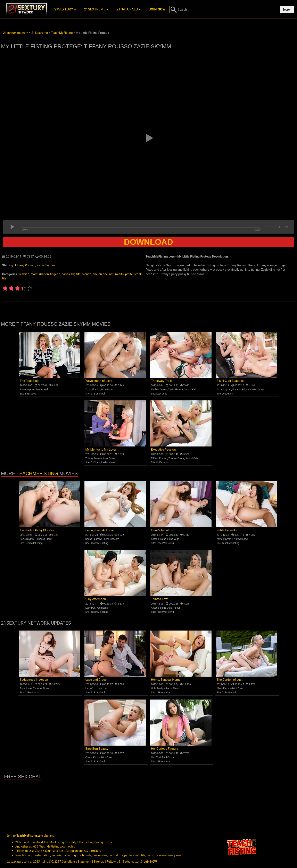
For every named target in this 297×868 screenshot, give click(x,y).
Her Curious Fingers (165, 749)
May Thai (156, 757)
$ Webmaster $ (132, 862)
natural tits (116, 274)
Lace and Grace (96, 680)
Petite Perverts (227, 530)
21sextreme (96, 9)
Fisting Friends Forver (100, 530)
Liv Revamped (240, 539)
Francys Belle (240, 390)
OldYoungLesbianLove (103, 462)
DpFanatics (163, 462)
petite (129, 274)
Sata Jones (26, 688)
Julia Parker (174, 608)
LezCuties (31, 394)
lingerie (55, 274)
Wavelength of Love (99, 381)
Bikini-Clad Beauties (230, 381)
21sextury (65, 9)
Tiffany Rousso (25, 265)
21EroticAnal (98, 394)
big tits (76, 274)
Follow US (113, 862)
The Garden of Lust (230, 680)
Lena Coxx (91, 688)
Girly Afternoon (96, 599)
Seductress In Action (34, 680)
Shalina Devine (159, 390)
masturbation (40, 274)
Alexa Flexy (223, 688)
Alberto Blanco (172, 688)
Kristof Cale (192, 458)
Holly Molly (157, 688)
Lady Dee (90, 608)
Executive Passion (163, 450)
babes (66, 274)
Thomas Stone (176, 458)
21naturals (129, 9)
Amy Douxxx (110, 458)
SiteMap (99, 862)
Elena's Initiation (162, 530)
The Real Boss (30, 381)
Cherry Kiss (92, 757)
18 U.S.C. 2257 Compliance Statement (67, 862)
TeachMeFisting (37, 474)
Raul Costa (168, 757)
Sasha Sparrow (94, 539)
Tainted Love (160, 599)
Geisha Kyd (42, 390)
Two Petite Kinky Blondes (37, 530)
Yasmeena (102, 608)
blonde (87, 274)
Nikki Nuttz (107, 390)
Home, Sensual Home (166, 680)
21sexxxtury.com (18, 862)
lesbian (24, 274)
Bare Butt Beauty (97, 749)
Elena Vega (173, 539)
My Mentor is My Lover (101, 450)
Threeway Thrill (161, 381)
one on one (100, 274)
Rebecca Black (44, 539)
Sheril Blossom (111, 539)
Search (287, 10)
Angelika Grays (256, 390)
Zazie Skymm (46, 265)
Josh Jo (102, 688)
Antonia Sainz (159, 539)
